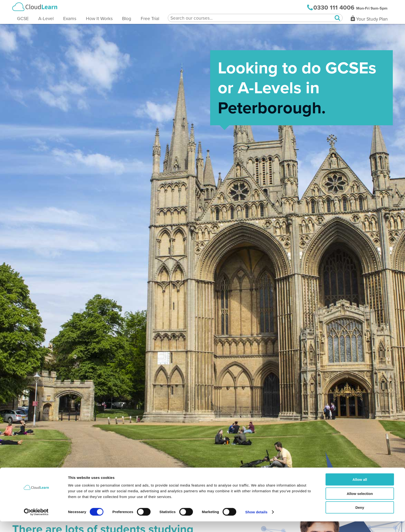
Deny (360, 463)
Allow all (360, 435)
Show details (256, 467)
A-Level (46, 19)
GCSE (23, 19)
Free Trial (149, 19)
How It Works (99, 19)
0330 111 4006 (334, 7)
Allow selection (360, 448)
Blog (126, 19)
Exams (69, 19)
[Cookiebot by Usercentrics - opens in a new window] (36, 467)
